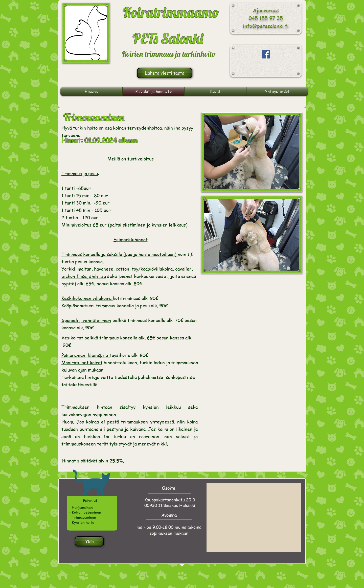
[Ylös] (89, 541)
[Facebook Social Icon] (266, 54)
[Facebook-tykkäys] (267, 70)
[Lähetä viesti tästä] (165, 73)
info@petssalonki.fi (266, 26)
